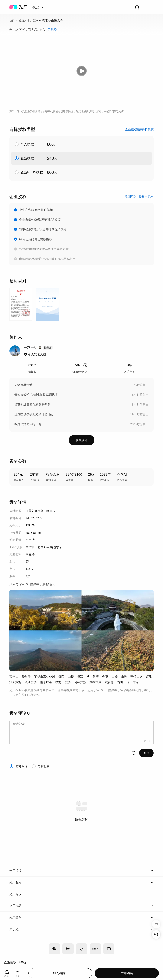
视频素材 (24, 21)
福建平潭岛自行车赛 (28, 424)
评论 (146, 753)
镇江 (149, 677)
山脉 (124, 677)
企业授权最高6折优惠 (139, 129)
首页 (12, 21)
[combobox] (38, 7)
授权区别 (130, 197)
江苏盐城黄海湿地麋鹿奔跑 (32, 405)
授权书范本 (146, 197)
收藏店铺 (82, 440)
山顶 (71, 677)
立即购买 (127, 973)
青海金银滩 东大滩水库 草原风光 (36, 395)
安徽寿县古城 (23, 385)
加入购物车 (60, 973)
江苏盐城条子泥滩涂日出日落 (34, 414)
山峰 (115, 677)
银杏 (96, 677)
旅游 (68, 682)
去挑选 (52, 29)
